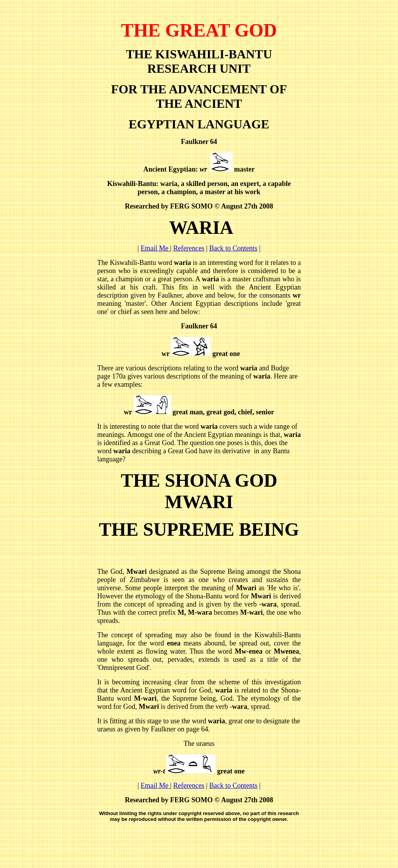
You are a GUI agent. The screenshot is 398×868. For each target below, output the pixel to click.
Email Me (155, 248)
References (189, 248)
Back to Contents (233, 248)
